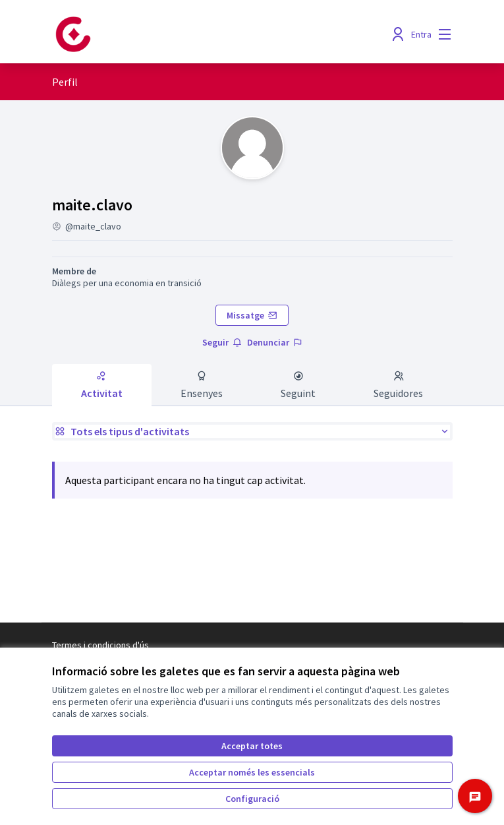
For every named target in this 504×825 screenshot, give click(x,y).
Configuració (252, 799)
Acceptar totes (252, 746)
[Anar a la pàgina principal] (201, 34)
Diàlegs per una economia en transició (127, 283)
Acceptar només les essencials (252, 772)
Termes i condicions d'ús (100, 645)
